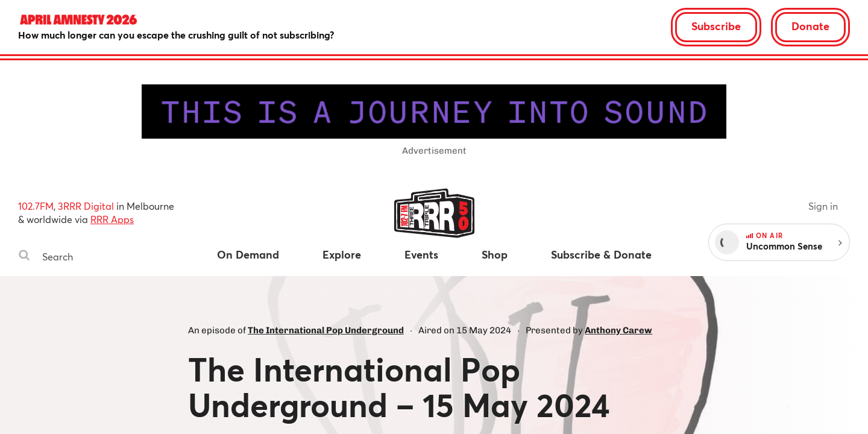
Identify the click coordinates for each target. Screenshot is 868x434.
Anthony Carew (618, 330)
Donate (810, 26)
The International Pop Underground (326, 330)
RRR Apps (112, 219)
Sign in (823, 206)
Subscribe (716, 26)
